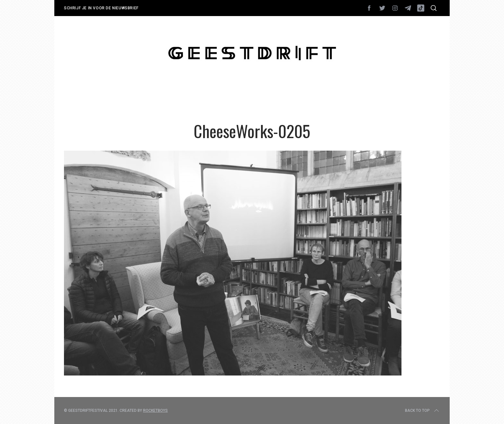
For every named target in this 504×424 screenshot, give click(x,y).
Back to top (423, 411)
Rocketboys (155, 411)
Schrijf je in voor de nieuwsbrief (101, 8)
